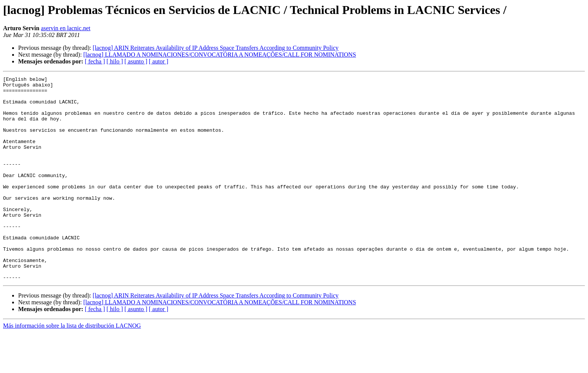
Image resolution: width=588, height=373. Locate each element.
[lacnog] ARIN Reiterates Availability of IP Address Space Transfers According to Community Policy (216, 48)
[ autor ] (159, 61)
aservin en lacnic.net (66, 28)
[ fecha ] (95, 61)
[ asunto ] (136, 61)
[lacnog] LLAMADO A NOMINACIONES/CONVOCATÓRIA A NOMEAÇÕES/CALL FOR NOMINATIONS (220, 55)
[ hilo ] (115, 61)
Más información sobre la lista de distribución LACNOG (72, 366)
